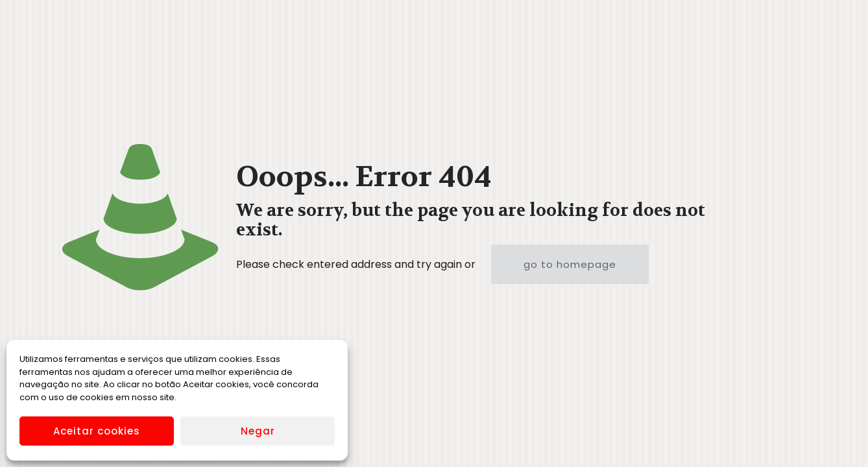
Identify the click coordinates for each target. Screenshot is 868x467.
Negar (258, 431)
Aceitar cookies (97, 431)
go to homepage (570, 264)
